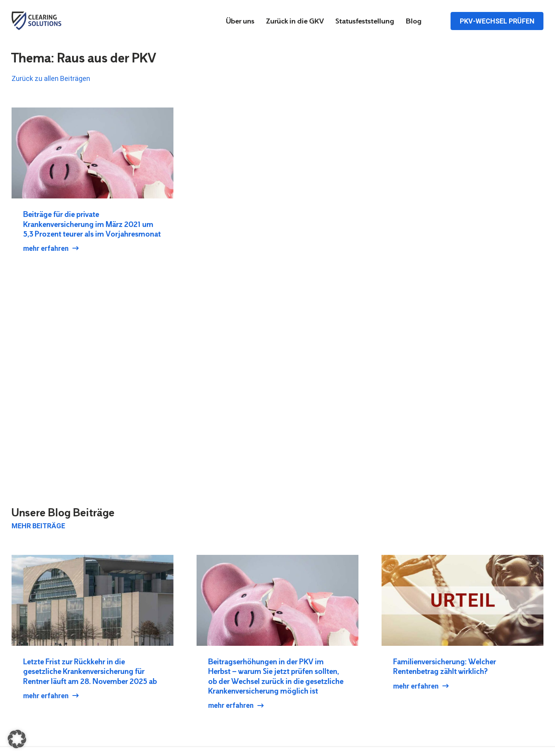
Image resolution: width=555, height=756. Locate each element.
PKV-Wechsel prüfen (497, 21)
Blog (414, 22)
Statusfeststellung (365, 22)
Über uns (240, 22)
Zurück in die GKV (295, 22)
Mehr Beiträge (38, 526)
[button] (17, 739)
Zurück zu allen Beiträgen (51, 78)
